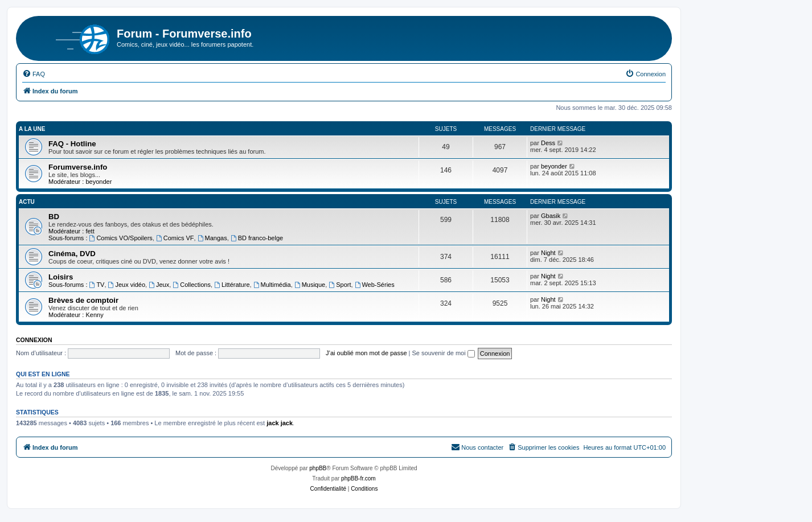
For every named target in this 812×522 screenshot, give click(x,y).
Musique (310, 285)
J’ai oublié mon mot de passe (366, 353)
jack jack (280, 423)
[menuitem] (34, 74)
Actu (27, 202)
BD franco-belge (257, 238)
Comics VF (175, 238)
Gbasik (551, 216)
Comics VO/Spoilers (121, 238)
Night (548, 253)
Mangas (212, 238)
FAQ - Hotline (72, 144)
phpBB (318, 468)
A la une (32, 129)
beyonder (99, 182)
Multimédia (272, 285)
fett (90, 231)
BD (54, 217)
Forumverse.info (78, 167)
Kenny (94, 315)
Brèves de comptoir (83, 300)
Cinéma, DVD (72, 254)
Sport (340, 285)
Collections (192, 285)
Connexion (34, 340)
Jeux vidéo (127, 285)
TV (97, 285)
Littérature (232, 285)
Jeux (159, 285)
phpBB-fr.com (358, 478)
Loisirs (61, 277)
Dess (548, 143)
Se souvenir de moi (444, 353)
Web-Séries (375, 285)
